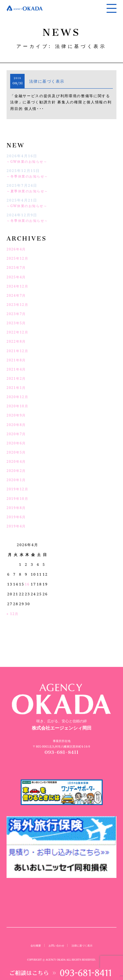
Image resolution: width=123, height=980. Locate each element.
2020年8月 (17, 425)
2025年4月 (17, 277)
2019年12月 (19, 489)
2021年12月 (19, 351)
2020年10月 (19, 406)
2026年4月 (17, 249)
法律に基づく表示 (50, 81)
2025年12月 (19, 258)
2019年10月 (19, 498)
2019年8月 (17, 508)
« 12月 (13, 614)
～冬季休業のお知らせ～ (30, 176)
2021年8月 (17, 360)
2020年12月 (19, 397)
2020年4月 (17, 461)
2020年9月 (17, 415)
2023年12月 (19, 304)
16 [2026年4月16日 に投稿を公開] (28, 584)
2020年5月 (17, 452)
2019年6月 (17, 517)
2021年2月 (17, 378)
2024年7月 (17, 295)
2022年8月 (17, 341)
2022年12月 (19, 332)
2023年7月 (17, 314)
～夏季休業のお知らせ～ (30, 191)
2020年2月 (17, 470)
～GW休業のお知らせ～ (29, 161)
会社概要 (33, 945)
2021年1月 (17, 387)
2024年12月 (19, 286)
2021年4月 (17, 369)
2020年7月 (17, 434)
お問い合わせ (56, 945)
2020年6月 (17, 443)
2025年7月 (17, 267)
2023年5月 (17, 323)
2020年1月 (17, 480)
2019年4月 (17, 526)
